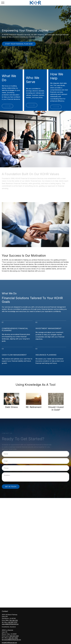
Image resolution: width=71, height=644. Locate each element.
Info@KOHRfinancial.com (9, 643)
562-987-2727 (13, 622)
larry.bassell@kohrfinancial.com (11, 640)
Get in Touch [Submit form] (11, 487)
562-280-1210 (14, 620)
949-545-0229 (14, 636)
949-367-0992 (13, 638)
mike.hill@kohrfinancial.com (10, 624)
